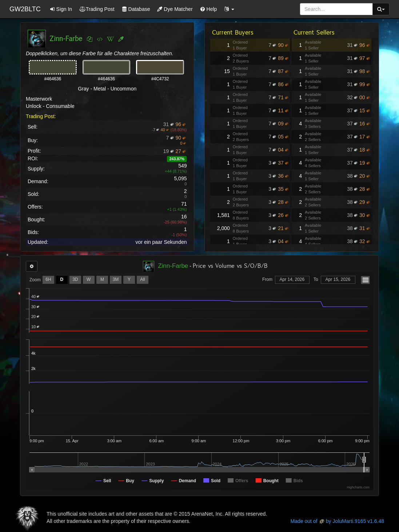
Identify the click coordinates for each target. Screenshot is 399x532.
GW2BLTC (25, 9)
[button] (229, 9)
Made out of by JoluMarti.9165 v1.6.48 (337, 521)
